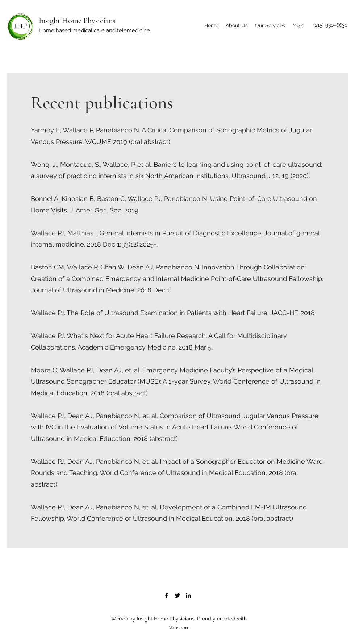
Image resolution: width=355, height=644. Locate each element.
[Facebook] (167, 595)
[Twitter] (177, 595)
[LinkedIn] (188, 595)
